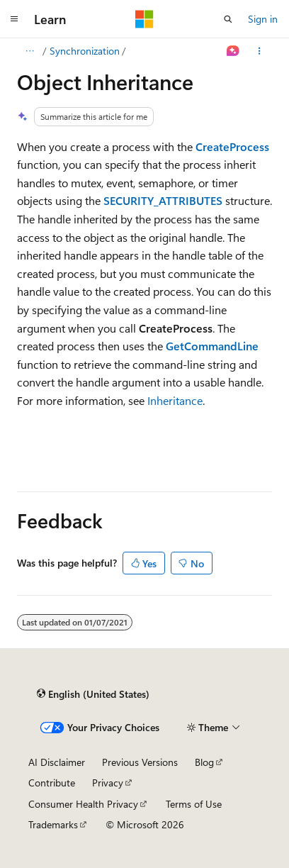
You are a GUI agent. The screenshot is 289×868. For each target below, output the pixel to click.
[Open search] (228, 19)
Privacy (108, 783)
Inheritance (175, 400)
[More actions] (260, 51)
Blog (204, 762)
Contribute (52, 783)
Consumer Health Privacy (83, 804)
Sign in (263, 19)
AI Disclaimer (57, 762)
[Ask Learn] (233, 51)
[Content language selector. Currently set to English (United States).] (93, 694)
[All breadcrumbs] (29, 51)
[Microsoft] (144, 19)
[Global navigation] (14, 19)
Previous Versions (140, 762)
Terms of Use (194, 804)
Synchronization (85, 51)
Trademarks (53, 824)
